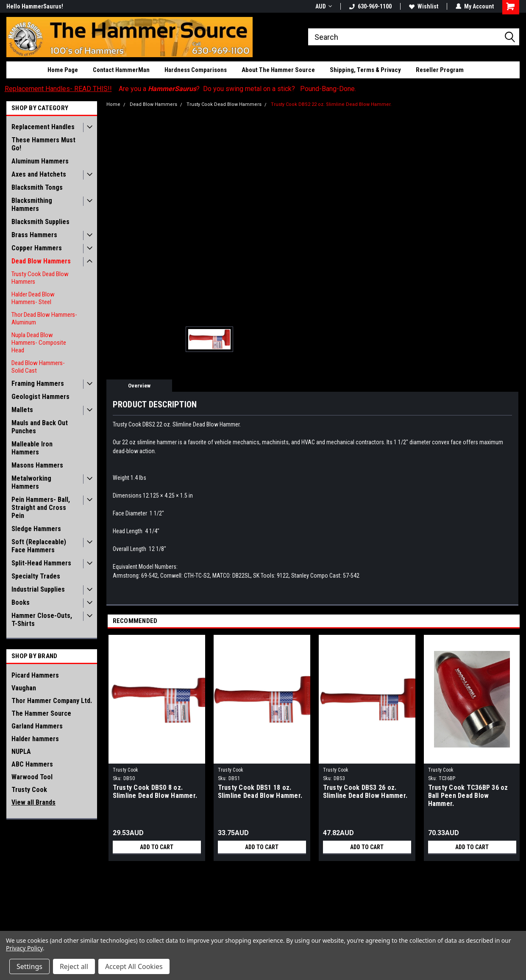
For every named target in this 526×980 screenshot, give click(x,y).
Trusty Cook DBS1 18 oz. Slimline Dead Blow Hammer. (260, 792)
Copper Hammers (37, 248)
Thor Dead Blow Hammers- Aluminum (44, 318)
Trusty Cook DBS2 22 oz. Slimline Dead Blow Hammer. (331, 104)
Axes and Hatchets (39, 174)
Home (113, 104)
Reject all (74, 966)
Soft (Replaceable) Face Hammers (39, 546)
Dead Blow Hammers (41, 261)
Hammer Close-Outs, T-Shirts (42, 620)
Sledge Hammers (36, 529)
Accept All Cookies (134, 966)
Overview (139, 386)
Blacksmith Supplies (40, 222)
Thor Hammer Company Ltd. (52, 701)
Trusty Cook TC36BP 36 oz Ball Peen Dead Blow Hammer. (468, 796)
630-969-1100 (370, 6)
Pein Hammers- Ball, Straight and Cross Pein (41, 508)
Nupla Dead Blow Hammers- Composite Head (39, 343)
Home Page (63, 70)
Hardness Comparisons (196, 70)
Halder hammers (35, 739)
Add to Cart (157, 847)
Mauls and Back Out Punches (40, 427)
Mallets (22, 410)
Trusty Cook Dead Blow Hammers (40, 278)
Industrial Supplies (38, 589)
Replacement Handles (43, 127)
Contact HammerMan (121, 70)
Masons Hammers (37, 465)
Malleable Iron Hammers (32, 448)
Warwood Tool (32, 777)
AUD (324, 6)
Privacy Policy (24, 948)
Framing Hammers (38, 383)
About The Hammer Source (278, 70)
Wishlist (424, 6)
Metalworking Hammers (31, 482)
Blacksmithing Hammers (32, 205)
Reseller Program (440, 70)
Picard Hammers (35, 675)
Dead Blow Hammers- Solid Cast (38, 367)
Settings (29, 966)
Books (21, 602)
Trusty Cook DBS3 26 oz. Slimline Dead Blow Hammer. (365, 792)
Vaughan (24, 688)
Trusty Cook (29, 790)
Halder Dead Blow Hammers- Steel (33, 298)
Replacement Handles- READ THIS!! (58, 89)
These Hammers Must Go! (43, 144)
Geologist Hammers (40, 397)
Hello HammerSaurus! (35, 6)
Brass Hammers (34, 235)
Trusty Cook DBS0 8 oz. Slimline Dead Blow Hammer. (155, 792)
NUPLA (21, 752)
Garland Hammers (37, 726)
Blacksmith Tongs (37, 187)
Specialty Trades (36, 576)
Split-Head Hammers (41, 563)
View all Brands (33, 802)
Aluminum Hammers (40, 161)
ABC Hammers (32, 764)
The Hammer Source (41, 713)
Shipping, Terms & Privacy (365, 70)
